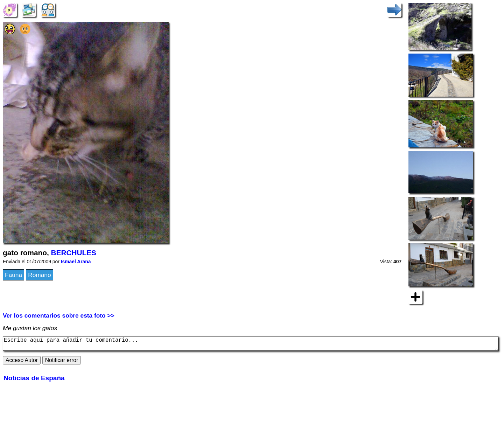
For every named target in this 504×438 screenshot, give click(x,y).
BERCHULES (74, 253)
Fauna (13, 275)
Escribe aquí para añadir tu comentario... (251, 345)
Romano (40, 275)
